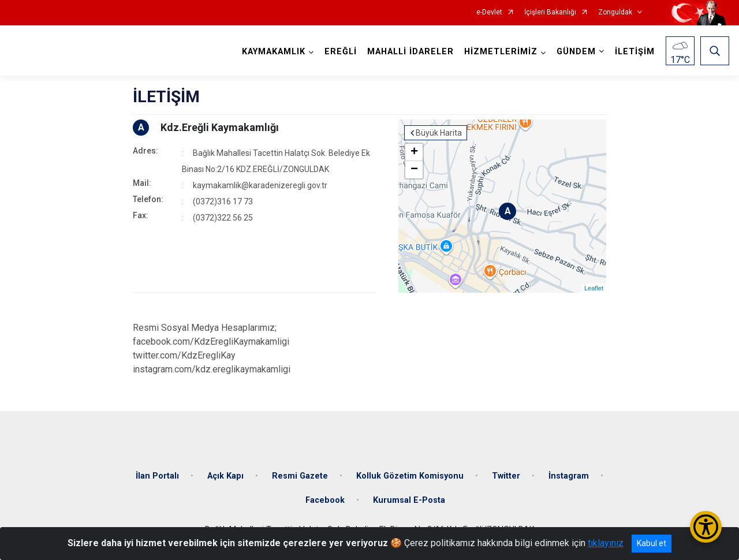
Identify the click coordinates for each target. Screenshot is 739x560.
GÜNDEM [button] (576, 52)
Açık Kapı (225, 476)
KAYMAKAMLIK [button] (274, 52)
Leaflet (594, 288)
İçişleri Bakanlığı (550, 12)
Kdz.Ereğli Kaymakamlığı (220, 127)
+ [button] (414, 152)
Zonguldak (615, 12)
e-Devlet (489, 12)
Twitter (506, 476)
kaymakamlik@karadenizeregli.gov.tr (260, 185)
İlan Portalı (157, 476)
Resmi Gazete (300, 476)
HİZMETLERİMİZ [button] (501, 52)
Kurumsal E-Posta (409, 500)
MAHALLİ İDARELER (410, 52)
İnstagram (569, 476)
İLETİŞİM (635, 52)
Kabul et (652, 543)
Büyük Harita (439, 133)
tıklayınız (606, 543)
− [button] (414, 170)
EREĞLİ (341, 52)
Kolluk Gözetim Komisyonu (410, 476)
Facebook (325, 500)
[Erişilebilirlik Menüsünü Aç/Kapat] (706, 527)
